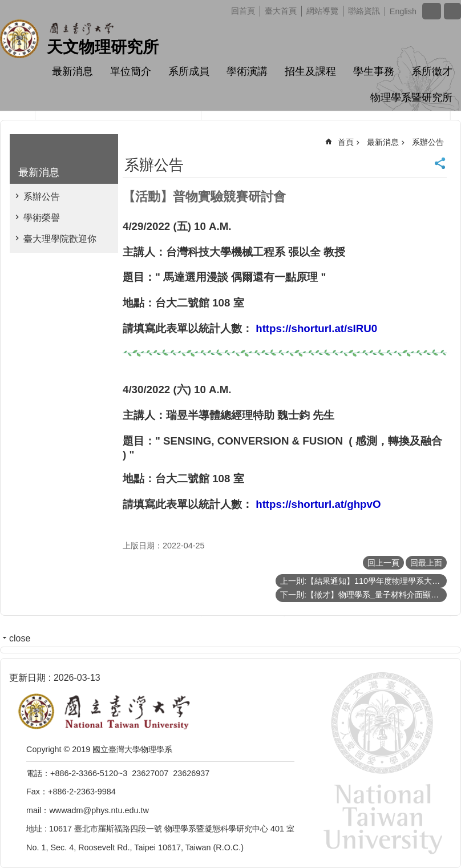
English (403, 11)
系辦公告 (42, 197)
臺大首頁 (281, 11)
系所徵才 (432, 71)
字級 (432, 11)
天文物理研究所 (103, 47)
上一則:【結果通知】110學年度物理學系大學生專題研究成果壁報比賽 (363, 581)
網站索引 (452, 11)
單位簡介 (131, 71)
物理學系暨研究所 (411, 98)
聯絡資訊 (364, 11)
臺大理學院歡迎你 (60, 239)
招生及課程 (310, 71)
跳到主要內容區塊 (6, 6)
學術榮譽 (42, 218)
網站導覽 (322, 11)
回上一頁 (383, 563)
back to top (434, 841)
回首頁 (243, 11)
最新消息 (72, 71)
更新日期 (27, 678)
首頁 (346, 142)
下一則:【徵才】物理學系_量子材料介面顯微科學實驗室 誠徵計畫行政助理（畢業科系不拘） (363, 595)
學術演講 (247, 71)
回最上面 (426, 563)
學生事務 (374, 71)
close (20, 638)
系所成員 (189, 71)
